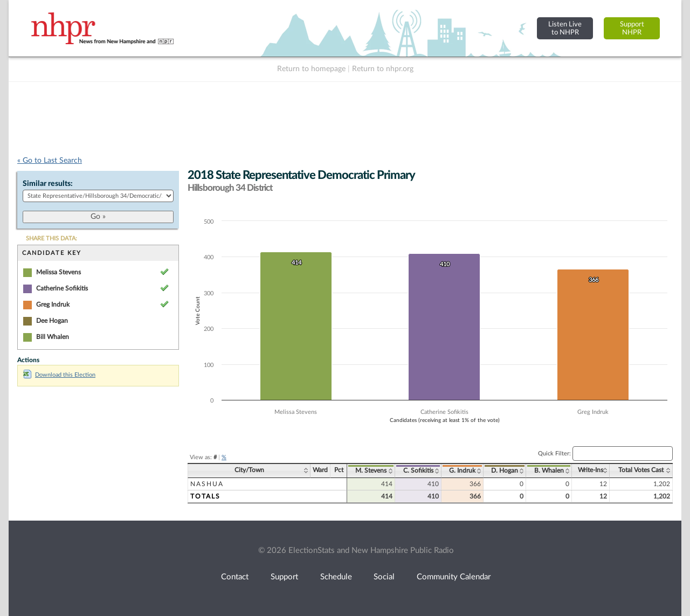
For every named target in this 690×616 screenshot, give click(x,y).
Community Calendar (454, 577)
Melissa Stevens (58, 272)
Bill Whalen (53, 337)
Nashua (207, 484)
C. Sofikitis (418, 470)
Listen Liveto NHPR (565, 28)
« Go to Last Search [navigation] (50, 161)
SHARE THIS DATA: (51, 238)
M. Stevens (371, 470)
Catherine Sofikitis (62, 288)
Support (284, 577)
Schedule (336, 577)
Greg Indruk (53, 304)
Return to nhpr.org (383, 69)
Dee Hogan (52, 321)
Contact (235, 577)
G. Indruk (462, 470)
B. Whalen (549, 470)
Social (384, 577)
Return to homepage (311, 69)
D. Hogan (505, 470)
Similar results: (48, 184)
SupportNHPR (632, 28)
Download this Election (59, 375)
